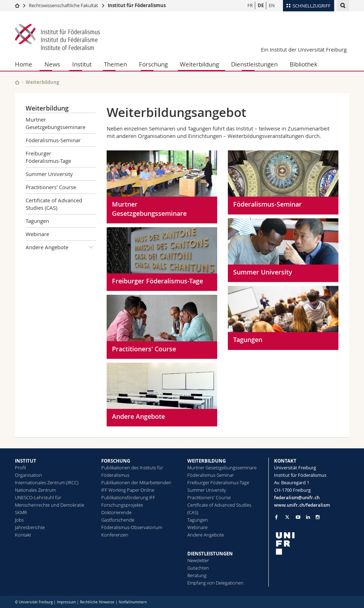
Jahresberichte (30, 527)
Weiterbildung (199, 64)
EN (272, 5)
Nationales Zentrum (35, 490)
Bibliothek (304, 64)
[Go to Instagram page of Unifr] (318, 517)
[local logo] (312, 543)
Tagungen (37, 221)
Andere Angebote (61, 247)
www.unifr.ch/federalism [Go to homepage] (302, 505)
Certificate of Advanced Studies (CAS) (54, 204)
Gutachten (198, 568)
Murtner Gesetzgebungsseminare (55, 123)
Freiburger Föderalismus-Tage (48, 157)
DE (261, 5)
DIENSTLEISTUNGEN (210, 554)
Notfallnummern (133, 602)
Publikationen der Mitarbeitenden (136, 482)
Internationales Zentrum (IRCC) (47, 482)
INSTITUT (26, 461)
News (52, 64)
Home (24, 64)
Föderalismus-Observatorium (132, 527)
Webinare (37, 234)
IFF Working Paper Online (128, 490)
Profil (20, 468)
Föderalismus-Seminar (53, 140)
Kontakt (23, 535)
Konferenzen (115, 535)
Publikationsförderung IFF (128, 497)
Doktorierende (116, 512)
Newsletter (198, 560)
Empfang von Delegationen (215, 583)
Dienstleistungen (254, 64)
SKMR (21, 512)
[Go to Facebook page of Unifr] (276, 517)
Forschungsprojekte (122, 505)
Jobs (19, 520)
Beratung (197, 575)
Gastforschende (118, 520)
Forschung (153, 64)
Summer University (49, 174)
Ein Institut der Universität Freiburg (304, 49)
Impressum (66, 602)
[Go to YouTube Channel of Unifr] (298, 517)
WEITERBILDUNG (207, 461)
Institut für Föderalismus (137, 5)
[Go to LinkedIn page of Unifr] (308, 517)
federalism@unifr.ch (297, 497)
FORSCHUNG (116, 461)
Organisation (28, 475)
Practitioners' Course (51, 187)
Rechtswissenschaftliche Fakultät (64, 5)
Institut (82, 64)
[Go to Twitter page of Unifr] (287, 517)
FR (250, 5)
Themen (115, 64)
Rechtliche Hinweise (97, 602)
